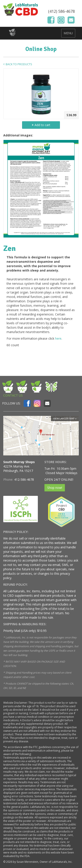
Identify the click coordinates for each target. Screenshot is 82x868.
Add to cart (41, 125)
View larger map (64, 418)
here (58, 338)
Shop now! (55, 488)
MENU (68, 33)
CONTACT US (13, 395)
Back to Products (19, 64)
